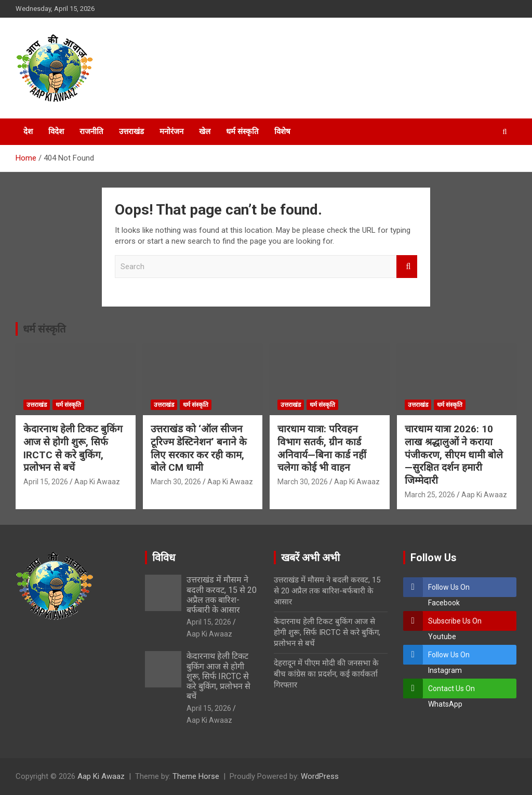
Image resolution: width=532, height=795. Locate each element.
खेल (205, 131)
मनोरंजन (171, 131)
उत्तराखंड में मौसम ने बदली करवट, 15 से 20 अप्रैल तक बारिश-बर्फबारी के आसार (222, 595)
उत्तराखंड (131, 131)
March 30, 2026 (176, 482)
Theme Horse (196, 776)
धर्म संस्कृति (242, 131)
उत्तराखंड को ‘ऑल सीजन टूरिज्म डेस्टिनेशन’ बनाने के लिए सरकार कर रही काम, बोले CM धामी (199, 448)
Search (407, 267)
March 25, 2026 (430, 495)
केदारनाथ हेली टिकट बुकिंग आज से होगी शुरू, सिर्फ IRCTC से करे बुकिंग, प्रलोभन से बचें (73, 448)
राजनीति (91, 131)
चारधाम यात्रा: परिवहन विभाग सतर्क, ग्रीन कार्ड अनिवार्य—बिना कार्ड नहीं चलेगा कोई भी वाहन (322, 448)
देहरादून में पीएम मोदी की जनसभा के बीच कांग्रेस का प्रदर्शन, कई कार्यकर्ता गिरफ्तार (326, 674)
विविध (164, 558)
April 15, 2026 (46, 482)
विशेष (282, 131)
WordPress (320, 776)
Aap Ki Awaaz (97, 482)
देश (28, 131)
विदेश (56, 131)
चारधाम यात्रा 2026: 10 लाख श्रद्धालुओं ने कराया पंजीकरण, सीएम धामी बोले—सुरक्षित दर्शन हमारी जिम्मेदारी (454, 455)
